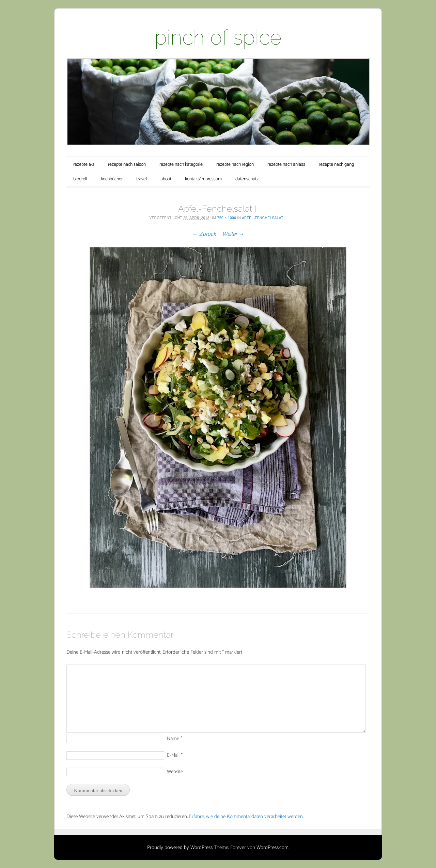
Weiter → (233, 234)
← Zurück (204, 234)
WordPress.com (272, 847)
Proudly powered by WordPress (180, 847)
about (166, 179)
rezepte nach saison (127, 165)
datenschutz (247, 179)
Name (175, 739)
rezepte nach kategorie (181, 165)
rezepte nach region (235, 165)
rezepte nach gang (336, 165)
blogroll (80, 179)
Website (175, 772)
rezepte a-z (84, 165)
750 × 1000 (227, 218)
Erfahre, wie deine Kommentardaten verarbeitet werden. (246, 816)
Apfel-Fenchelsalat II (264, 218)
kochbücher (112, 179)
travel (142, 179)
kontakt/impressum (203, 179)
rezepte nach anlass (286, 165)
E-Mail (175, 755)
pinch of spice (218, 37)
